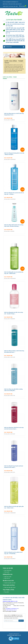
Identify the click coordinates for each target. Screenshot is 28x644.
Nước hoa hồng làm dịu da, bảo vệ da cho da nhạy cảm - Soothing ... (14, 194)
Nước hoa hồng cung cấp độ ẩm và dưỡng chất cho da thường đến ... (14, 390)
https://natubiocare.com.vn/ (11, 610)
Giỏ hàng (22, 6)
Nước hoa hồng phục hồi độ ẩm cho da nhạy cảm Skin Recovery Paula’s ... (14, 429)
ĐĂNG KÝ (21, 621)
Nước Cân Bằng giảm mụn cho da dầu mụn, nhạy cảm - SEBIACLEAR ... (14, 273)
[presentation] (14, 625)
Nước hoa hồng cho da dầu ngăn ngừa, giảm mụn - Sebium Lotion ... (14, 507)
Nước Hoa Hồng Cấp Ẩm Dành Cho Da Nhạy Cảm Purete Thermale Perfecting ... (14, 226)
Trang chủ (23, 47)
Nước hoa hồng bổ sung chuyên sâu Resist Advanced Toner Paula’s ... (14, 467)
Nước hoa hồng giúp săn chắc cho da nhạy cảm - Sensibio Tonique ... (14, 313)
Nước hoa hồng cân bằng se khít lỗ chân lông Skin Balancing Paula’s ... (14, 352)
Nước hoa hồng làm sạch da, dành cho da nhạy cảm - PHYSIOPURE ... (14, 553)
